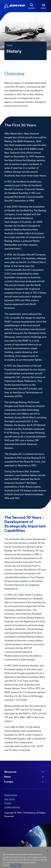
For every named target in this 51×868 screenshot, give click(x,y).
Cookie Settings (12, 807)
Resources (24, 772)
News (24, 777)
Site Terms (10, 799)
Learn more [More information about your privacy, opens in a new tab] (15, 865)
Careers (24, 782)
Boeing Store (11, 795)
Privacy (8, 803)
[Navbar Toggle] (44, 6)
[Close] (48, 851)
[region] (26, 857)
